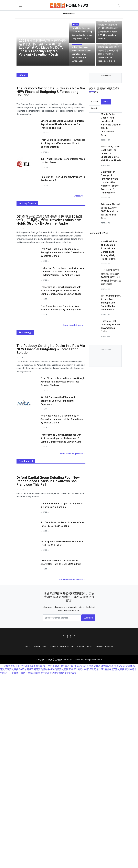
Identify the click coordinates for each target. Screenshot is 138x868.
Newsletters (67, 646)
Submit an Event (105, 646)
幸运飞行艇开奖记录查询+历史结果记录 (56, 673)
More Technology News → (73, 454)
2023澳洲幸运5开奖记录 (86, 669)
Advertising (40, 646)
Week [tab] (106, 102)
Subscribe (88, 618)
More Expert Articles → (74, 325)
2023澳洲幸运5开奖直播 (112, 669)
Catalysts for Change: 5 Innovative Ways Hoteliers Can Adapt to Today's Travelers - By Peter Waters (110, 182)
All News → (80, 196)
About (28, 646)
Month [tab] (94, 108)
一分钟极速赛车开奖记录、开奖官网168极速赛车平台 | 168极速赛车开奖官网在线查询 (111, 277)
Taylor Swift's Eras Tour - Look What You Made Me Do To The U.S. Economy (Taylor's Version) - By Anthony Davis (62, 272)
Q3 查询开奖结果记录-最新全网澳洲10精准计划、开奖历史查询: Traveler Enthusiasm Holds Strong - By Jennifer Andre (50, 220)
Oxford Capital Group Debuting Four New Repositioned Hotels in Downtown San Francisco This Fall (62, 124)
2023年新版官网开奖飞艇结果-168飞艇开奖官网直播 (46, 669)
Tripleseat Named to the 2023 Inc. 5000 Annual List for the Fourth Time (110, 211)
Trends (75, 24)
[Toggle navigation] (21, 5)
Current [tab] (95, 102)
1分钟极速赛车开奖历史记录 (15, 666)
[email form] (62, 618)
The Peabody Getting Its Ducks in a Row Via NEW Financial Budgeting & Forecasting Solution (51, 92)
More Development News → (72, 580)
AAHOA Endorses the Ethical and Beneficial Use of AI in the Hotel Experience (58, 401)
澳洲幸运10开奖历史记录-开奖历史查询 (80, 666)
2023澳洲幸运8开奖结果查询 (45, 666)
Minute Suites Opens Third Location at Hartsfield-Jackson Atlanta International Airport (111, 125)
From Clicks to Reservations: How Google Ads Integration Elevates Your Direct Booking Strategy (63, 143)
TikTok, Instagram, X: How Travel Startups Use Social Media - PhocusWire (111, 303)
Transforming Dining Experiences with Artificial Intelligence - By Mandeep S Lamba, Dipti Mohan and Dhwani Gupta (61, 291)
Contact (53, 646)
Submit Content (85, 646)
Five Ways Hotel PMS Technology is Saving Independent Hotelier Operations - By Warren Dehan (62, 252)
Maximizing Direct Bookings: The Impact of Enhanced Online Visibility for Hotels (111, 153)
